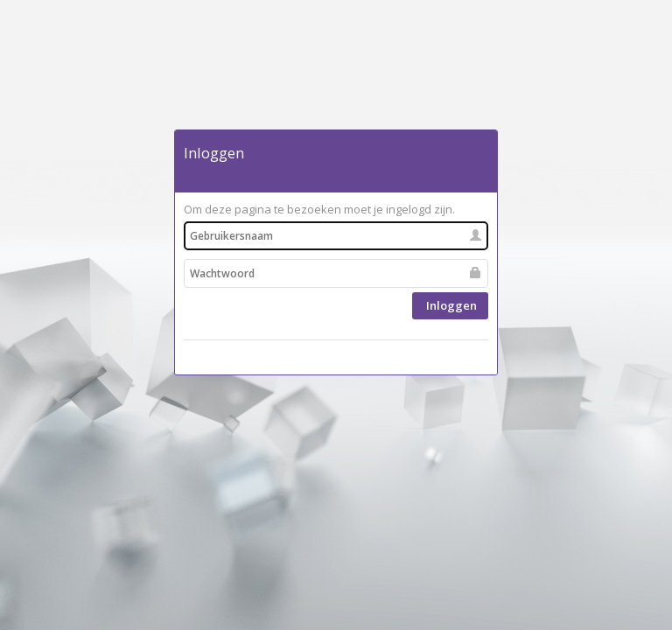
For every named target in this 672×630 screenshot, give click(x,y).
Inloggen (450, 305)
